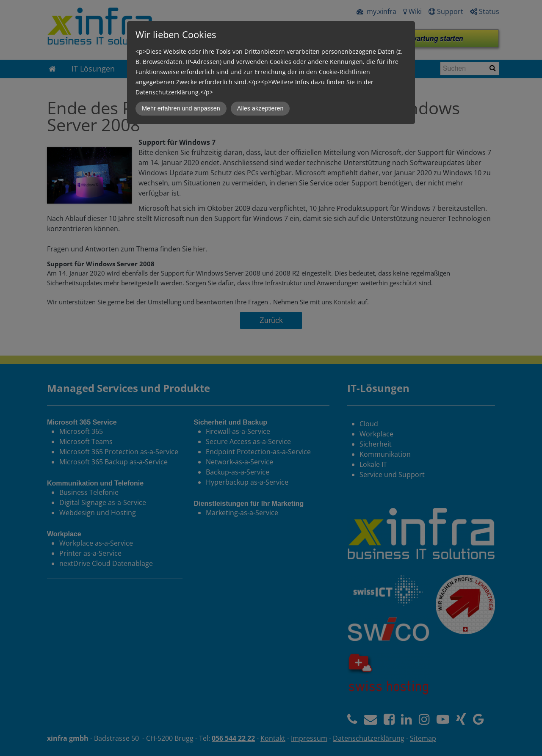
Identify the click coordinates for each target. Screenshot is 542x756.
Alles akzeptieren (260, 108)
